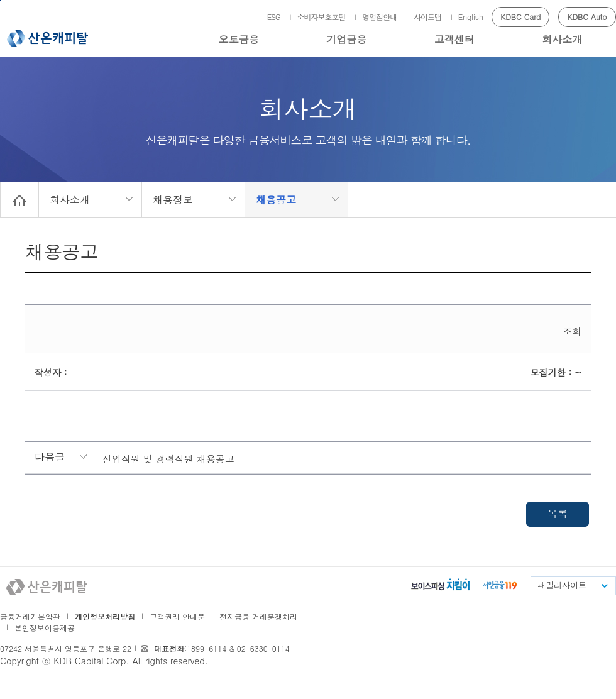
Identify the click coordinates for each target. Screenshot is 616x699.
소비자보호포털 (322, 17)
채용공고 (276, 200)
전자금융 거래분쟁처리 (258, 616)
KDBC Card (520, 17)
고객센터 (454, 39)
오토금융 (239, 39)
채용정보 (173, 200)
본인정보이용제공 (45, 628)
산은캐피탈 (47, 38)
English (471, 17)
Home (19, 200)
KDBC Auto (587, 17)
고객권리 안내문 (177, 616)
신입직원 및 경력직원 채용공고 (168, 459)
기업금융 (346, 39)
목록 (558, 513)
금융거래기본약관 (30, 616)
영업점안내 (379, 17)
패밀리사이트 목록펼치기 (604, 586)
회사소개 (562, 39)
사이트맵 (427, 17)
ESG (274, 17)
